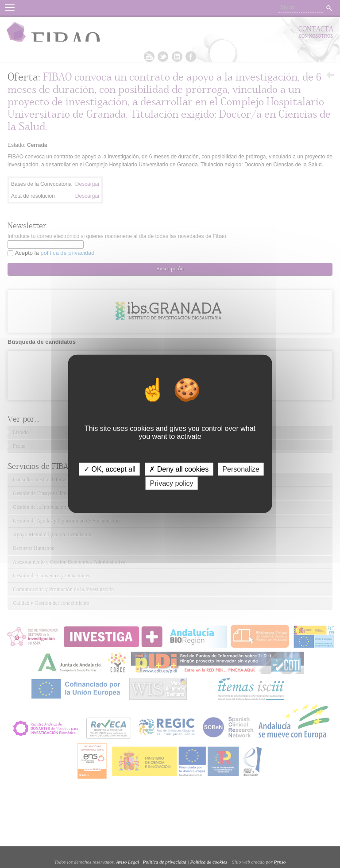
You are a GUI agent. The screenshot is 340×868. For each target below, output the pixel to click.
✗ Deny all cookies (179, 469)
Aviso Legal (127, 862)
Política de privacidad (165, 862)
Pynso (280, 862)
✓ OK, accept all (110, 469)
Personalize (241, 469)
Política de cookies (209, 862)
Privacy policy (172, 483)
